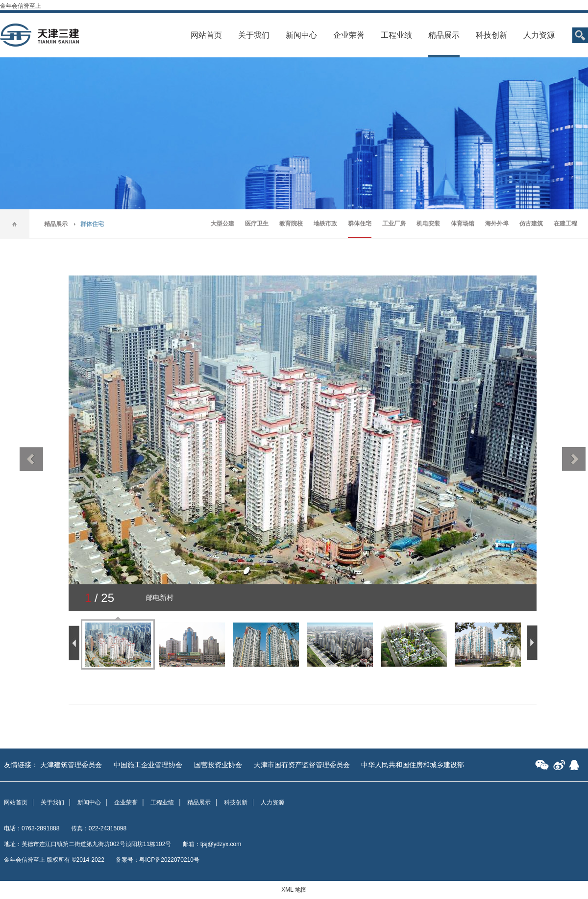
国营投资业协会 (218, 765)
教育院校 (291, 224)
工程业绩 (396, 35)
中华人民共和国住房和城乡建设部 (413, 765)
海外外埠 (497, 224)
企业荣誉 (349, 35)
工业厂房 (394, 224)
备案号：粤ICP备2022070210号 (158, 860)
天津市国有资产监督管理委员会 (302, 765)
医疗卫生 (257, 224)
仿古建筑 (531, 224)
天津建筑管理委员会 (71, 765)
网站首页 (206, 35)
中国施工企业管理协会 (148, 765)
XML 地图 (294, 890)
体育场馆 (463, 224)
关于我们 (254, 35)
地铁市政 (325, 224)
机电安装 (428, 224)
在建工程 (565, 224)
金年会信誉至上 (21, 6)
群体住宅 (360, 224)
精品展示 (444, 35)
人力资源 (539, 35)
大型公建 (222, 224)
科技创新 (491, 35)
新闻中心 (301, 35)
